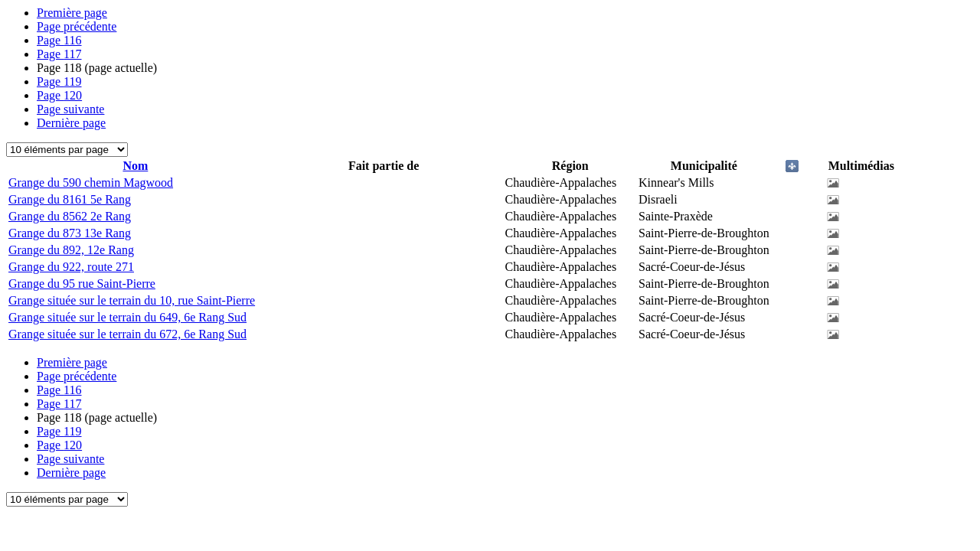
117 (59, 54)
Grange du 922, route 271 (71, 267)
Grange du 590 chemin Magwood (91, 183)
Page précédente (77, 26)
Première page (72, 13)
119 (59, 82)
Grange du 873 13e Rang (70, 233)
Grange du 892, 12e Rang (71, 250)
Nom (135, 166)
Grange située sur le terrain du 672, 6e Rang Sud (127, 334)
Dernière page (71, 123)
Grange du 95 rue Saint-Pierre (82, 284)
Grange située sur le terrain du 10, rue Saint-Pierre (132, 300)
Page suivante (70, 109)
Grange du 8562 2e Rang (70, 216)
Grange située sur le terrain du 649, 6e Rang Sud (127, 317)
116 (59, 40)
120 (59, 95)
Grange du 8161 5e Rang (70, 199)
